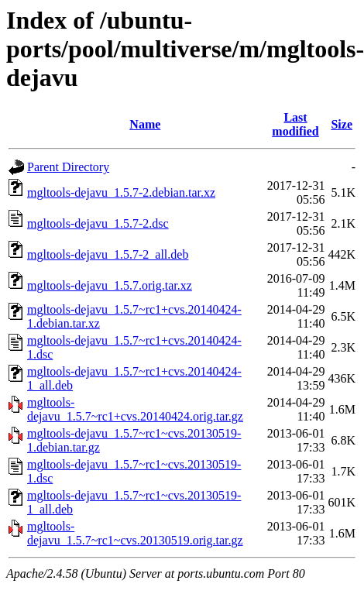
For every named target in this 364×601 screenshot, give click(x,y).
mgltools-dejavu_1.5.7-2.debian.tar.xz (121, 192)
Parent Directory (68, 167)
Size (342, 124)
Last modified (295, 124)
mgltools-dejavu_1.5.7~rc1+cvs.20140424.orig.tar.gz (135, 409)
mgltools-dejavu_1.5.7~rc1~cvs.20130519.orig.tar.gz (135, 533)
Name (145, 124)
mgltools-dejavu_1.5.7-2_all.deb (108, 254)
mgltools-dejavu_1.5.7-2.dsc (98, 223)
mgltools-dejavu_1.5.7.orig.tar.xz (110, 285)
